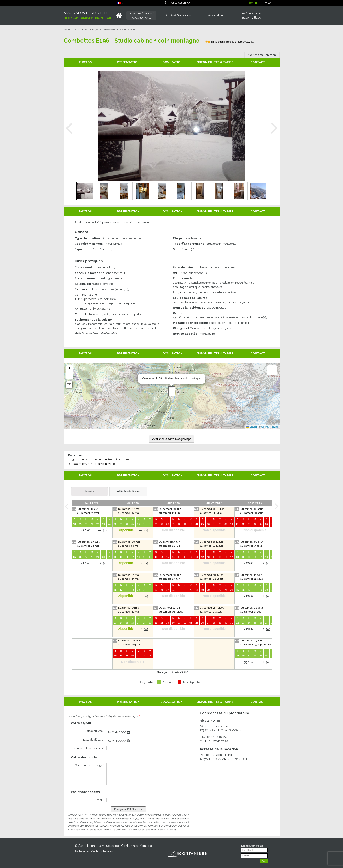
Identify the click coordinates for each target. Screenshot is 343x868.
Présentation (128, 62)
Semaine (90, 491)
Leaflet (252, 427)
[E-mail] (125, 800)
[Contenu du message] (146, 774)
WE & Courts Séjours (128, 491)
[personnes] (113, 748)
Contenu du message (90, 765)
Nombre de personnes (89, 748)
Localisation (172, 62)
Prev (69, 128)
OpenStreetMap (270, 427)
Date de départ (94, 740)
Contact (258, 62)
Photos (85, 62)
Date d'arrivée (94, 731)
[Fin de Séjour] (119, 741)
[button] (172, 391)
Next (274, 128)
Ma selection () (180, 3)
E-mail (99, 800)
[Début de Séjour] (119, 732)
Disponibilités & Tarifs (215, 62)
